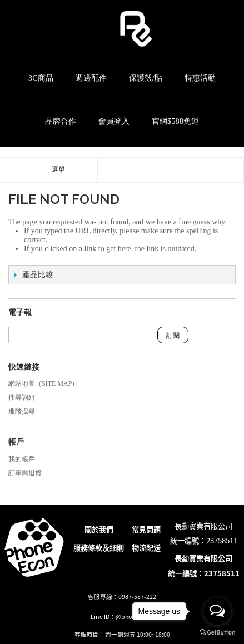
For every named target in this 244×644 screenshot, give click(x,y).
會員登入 (114, 121)
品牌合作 (61, 121)
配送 (153, 548)
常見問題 (146, 529)
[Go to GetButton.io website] (217, 633)
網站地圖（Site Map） (43, 383)
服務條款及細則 (99, 548)
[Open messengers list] (217, 611)
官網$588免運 (175, 121)
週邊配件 (91, 78)
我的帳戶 (22, 459)
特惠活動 (200, 78)
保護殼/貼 (146, 78)
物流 (139, 548)
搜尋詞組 (22, 397)
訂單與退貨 (25, 473)
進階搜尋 (22, 411)
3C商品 (41, 78)
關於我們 (99, 529)
